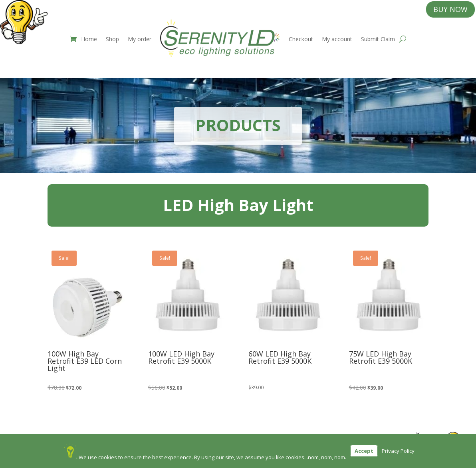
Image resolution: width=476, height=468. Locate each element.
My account (337, 39)
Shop (112, 39)
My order (140, 39)
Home (89, 39)
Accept (364, 451)
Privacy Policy (398, 451)
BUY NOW (450, 9)
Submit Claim (378, 39)
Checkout (301, 39)
